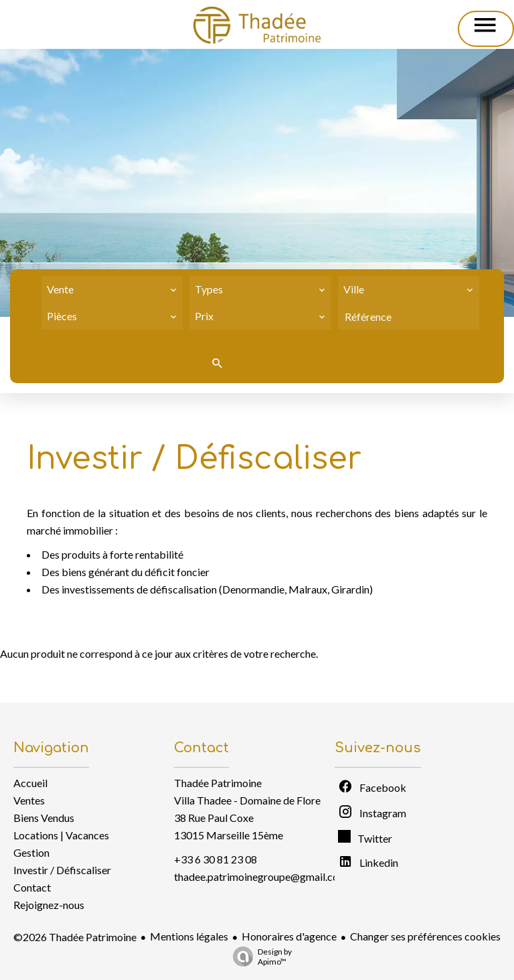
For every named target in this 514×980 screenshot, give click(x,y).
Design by (259, 957)
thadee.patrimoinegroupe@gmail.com (261, 877)
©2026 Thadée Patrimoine (75, 937)
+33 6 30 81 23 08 (216, 859)
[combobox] (112, 289)
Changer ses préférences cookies (425, 936)
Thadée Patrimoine (218, 783)
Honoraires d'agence (289, 936)
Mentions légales (189, 936)
